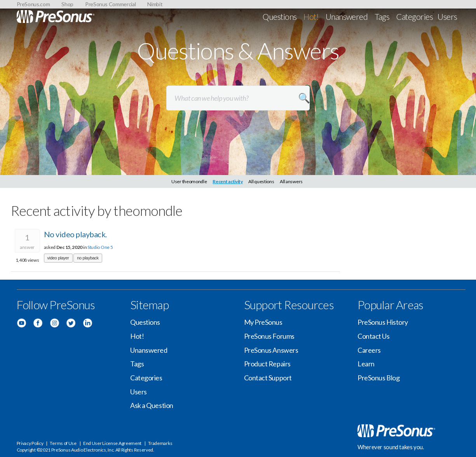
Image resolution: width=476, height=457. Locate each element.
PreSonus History (383, 322)
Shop (67, 4)
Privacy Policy (30, 443)
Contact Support (268, 378)
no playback (88, 258)
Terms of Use (63, 443)
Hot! (311, 17)
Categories (415, 17)
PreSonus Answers (271, 350)
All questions (261, 181)
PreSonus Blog (378, 378)
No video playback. (75, 234)
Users (447, 17)
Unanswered (347, 17)
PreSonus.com (33, 4)
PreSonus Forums (269, 336)
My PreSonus (263, 322)
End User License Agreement (112, 443)
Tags (382, 17)
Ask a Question (152, 405)
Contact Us (374, 336)
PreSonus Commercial (110, 4)
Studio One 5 (100, 247)
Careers (369, 350)
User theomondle (189, 181)
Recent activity (228, 181)
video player (58, 258)
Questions (280, 17)
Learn (366, 364)
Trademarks (160, 443)
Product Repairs (267, 364)
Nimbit (155, 4)
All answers (291, 181)
